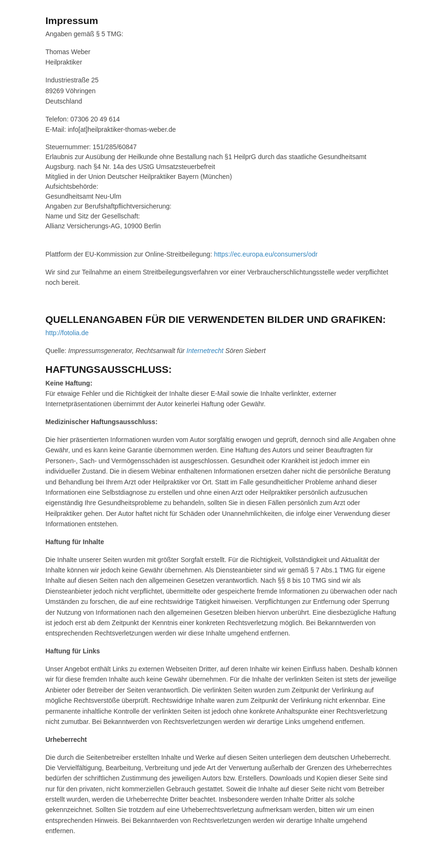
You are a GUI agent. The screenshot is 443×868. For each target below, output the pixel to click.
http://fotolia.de (67, 333)
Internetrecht (205, 351)
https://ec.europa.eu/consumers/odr (266, 254)
